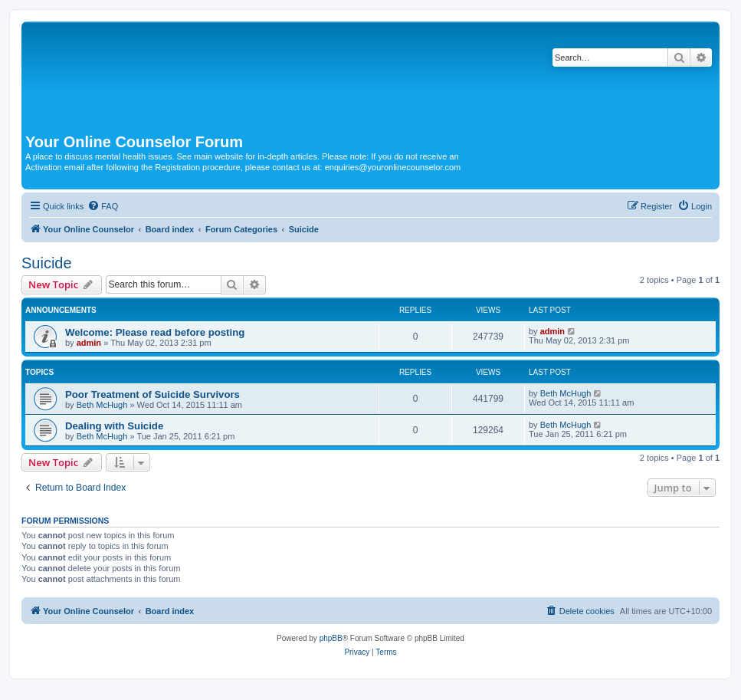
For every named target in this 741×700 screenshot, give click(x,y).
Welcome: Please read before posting (155, 332)
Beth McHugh (102, 405)
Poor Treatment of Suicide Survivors (152, 394)
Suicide (47, 263)
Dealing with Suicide (114, 426)
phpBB (331, 638)
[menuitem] (103, 206)
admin (89, 343)
